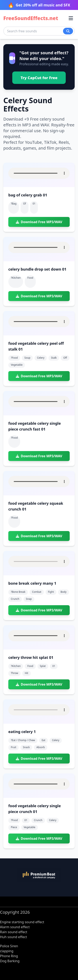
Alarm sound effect (15, 927)
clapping (7, 951)
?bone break (18, 592)
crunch (15, 599)
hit (26, 673)
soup (27, 358)
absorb (41, 747)
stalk (54, 358)
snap (29, 599)
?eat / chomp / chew (23, 740)
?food (14, 358)
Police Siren (9, 946)
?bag (14, 204)
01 (34, 204)
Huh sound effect (13, 937)
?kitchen (16, 278)
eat (43, 740)
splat (43, 666)
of (25, 204)
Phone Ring (9, 956)
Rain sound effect (14, 932)
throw (14, 673)
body (64, 592)
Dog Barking (10, 961)
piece (14, 827)
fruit (14, 747)
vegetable (17, 365)
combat (37, 592)
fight (51, 592)
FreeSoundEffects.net (31, 18)
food (30, 278)
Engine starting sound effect (22, 922)
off (65, 358)
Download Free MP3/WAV (39, 222)
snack (26, 747)
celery (41, 358)
